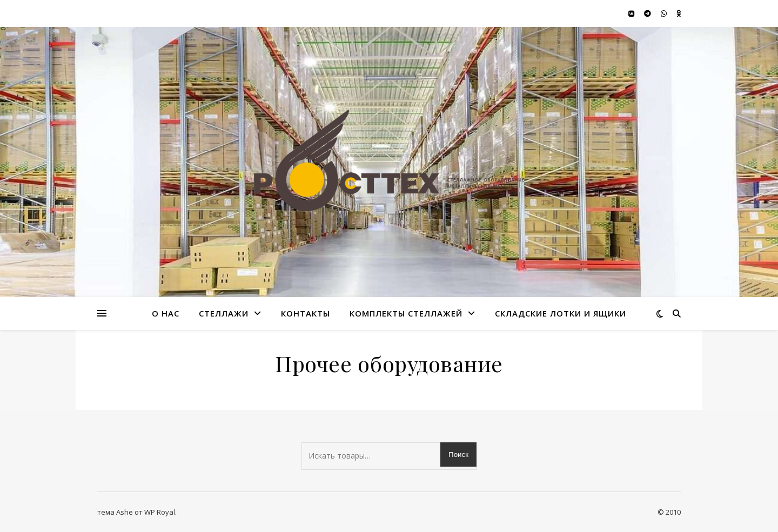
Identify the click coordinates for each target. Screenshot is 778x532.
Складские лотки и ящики (561, 313)
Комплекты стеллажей (406, 313)
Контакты (306, 313)
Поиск (458, 454)
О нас (166, 313)
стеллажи (224, 313)
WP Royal (160, 512)
